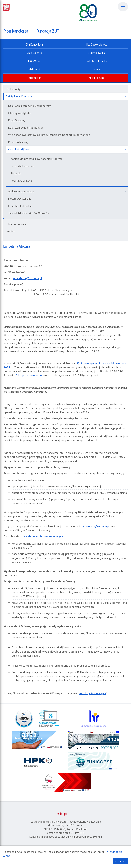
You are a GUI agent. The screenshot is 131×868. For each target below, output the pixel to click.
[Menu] (123, 7)
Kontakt (66, 231)
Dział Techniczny (18, 142)
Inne (97, 69)
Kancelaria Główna (67, 149)
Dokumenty (66, 89)
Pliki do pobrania (17, 224)
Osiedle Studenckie (67, 206)
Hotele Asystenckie (20, 199)
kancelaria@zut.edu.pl (96, 526)
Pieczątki (16, 173)
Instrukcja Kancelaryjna (92, 693)
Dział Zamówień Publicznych (26, 128)
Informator (34, 78)
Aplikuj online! (97, 78)
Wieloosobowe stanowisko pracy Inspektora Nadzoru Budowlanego (49, 135)
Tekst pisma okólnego (29, 375)
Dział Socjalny (67, 120)
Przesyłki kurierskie (22, 166)
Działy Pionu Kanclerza (66, 96)
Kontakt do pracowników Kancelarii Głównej (37, 159)
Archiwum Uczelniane (67, 191)
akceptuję (120, 861)
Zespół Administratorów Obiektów (29, 213)
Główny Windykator (20, 113)
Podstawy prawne (21, 181)
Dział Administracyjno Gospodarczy (30, 106)
